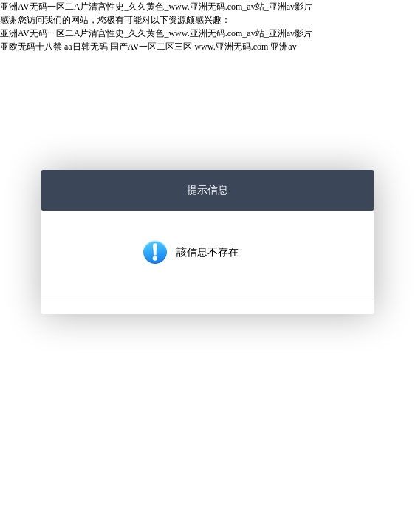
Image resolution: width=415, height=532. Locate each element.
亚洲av (283, 47)
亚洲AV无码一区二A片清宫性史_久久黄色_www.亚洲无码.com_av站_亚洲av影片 (156, 7)
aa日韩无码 (86, 47)
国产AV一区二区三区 (151, 47)
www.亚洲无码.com (231, 47)
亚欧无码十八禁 (31, 47)
